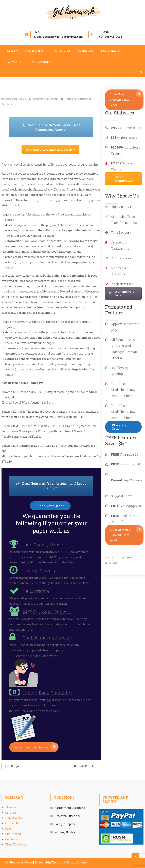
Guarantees (86, 51)
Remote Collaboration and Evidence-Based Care (87, 766)
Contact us (112, 557)
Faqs (8, 829)
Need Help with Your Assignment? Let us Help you (55, 486)
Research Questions (68, 816)
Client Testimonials (121, 179)
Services (11, 813)
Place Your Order (40, 62)
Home (11, 51)
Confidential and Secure (47, 638)
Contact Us (14, 62)
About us (11, 807)
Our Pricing (13, 834)
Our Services (62, 51)
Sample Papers (65, 824)
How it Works (14, 818)
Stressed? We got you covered (37, 656)
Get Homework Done (122, 293)
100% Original (37, 591)
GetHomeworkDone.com (45, 99)
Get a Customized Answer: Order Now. (50, 150)
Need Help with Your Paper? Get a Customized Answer (58, 127)
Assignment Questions (70, 808)
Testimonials (110, 51)
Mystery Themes (77, 862)
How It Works (34, 51)
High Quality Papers (43, 545)
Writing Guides (65, 832)
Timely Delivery (39, 571)
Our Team (12, 839)
